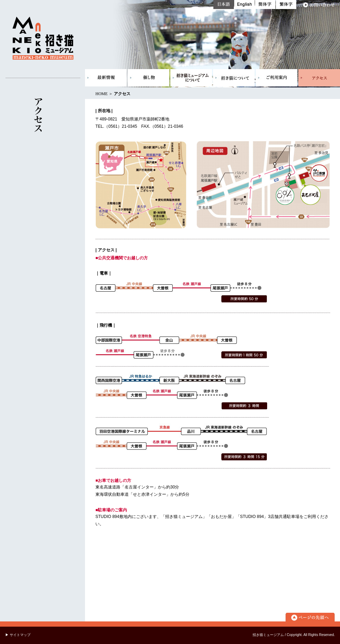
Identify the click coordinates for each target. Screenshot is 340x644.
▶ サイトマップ (18, 635)
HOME (101, 94)
